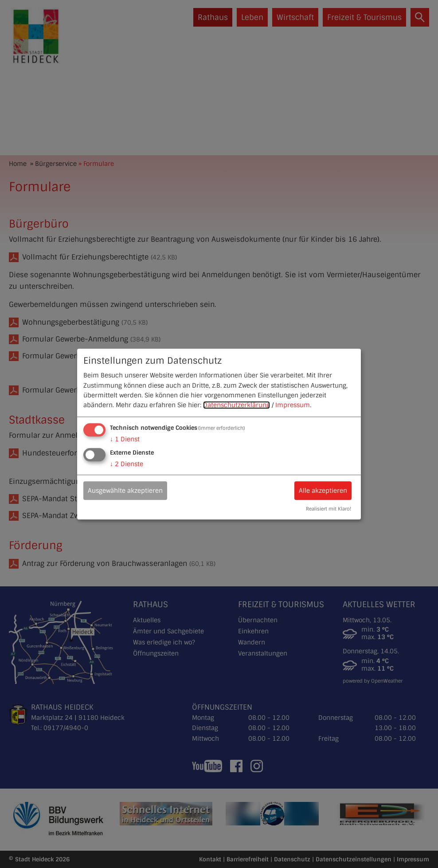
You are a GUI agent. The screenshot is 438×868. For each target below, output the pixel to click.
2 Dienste (127, 464)
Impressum (293, 405)
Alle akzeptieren (323, 491)
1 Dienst (125, 439)
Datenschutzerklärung (237, 405)
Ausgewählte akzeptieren (125, 491)
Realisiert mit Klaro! (328, 509)
